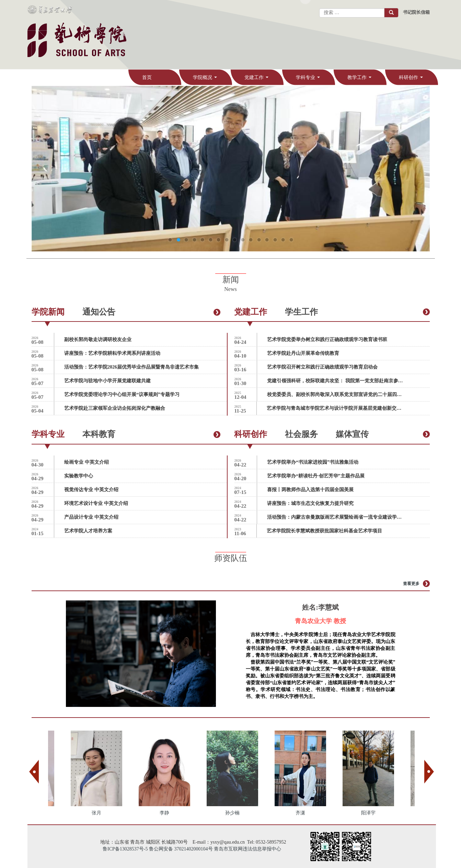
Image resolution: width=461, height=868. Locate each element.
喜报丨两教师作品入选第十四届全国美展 (310, 490)
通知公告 (99, 312)
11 (251, 240)
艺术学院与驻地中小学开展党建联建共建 (107, 381)
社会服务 (301, 434)
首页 (147, 77)
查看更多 (411, 584)
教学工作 (361, 80)
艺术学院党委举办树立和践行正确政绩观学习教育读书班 (327, 340)
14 (275, 240)
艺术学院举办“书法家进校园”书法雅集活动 (313, 462)
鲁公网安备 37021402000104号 (181, 849)
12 (259, 240)
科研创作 (412, 80)
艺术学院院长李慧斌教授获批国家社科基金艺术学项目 (324, 531)
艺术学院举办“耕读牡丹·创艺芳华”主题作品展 (316, 476)
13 (267, 240)
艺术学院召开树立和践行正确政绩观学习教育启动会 (322, 367)
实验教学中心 (79, 476)
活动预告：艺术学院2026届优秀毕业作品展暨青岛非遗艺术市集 (131, 367)
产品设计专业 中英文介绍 (91, 517)
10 (243, 240)
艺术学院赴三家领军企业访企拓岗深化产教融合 (115, 408)
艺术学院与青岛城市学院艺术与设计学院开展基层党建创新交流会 (335, 408)
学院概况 (206, 80)
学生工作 (301, 312)
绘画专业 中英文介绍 (87, 462)
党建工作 (258, 80)
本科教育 (99, 434)
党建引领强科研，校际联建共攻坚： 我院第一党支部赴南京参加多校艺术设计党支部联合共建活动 (336, 381)
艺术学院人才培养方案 (88, 531)
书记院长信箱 (416, 12)
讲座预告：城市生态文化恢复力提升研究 (310, 503)
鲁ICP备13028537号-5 (125, 849)
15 (283, 240)
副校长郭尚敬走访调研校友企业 (98, 340)
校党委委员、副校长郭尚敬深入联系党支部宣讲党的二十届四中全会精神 (336, 394)
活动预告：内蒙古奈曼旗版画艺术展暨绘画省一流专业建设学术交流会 (336, 517)
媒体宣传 (352, 434)
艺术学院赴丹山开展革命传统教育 (303, 353)
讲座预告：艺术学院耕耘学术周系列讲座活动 (112, 353)
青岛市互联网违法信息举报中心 (247, 849)
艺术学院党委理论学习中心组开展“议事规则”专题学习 (122, 394)
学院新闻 (48, 312)
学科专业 (309, 80)
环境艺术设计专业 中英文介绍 (96, 503)
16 (291, 240)
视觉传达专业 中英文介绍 (91, 490)
